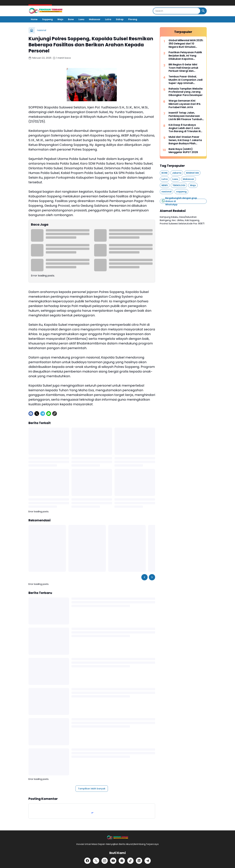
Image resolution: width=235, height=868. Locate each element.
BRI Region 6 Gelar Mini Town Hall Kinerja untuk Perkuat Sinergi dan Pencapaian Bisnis (183, 68)
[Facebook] (31, 414)
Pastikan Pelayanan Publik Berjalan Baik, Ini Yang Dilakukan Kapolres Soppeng (185, 56)
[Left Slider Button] (144, 577)
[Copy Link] (55, 414)
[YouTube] (113, 861)
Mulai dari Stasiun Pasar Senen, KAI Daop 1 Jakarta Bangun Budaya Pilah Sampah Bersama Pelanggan (185, 140)
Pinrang (133, 19)
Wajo (60, 19)
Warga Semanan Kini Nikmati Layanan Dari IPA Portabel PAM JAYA (184, 104)
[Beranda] (32, 30)
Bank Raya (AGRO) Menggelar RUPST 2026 (183, 151)
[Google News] (122, 861)
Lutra (108, 19)
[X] (37, 414)
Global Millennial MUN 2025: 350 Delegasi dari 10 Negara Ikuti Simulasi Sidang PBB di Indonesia (186, 44)
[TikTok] (130, 861)
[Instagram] (105, 861)
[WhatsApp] (49, 414)
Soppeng (47, 19)
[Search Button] (203, 11)
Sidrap (120, 19)
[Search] (177, 11)
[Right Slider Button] (152, 577)
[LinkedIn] (139, 861)
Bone (71, 19)
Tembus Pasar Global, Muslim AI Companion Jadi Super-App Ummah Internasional (186, 80)
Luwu (81, 19)
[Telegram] (43, 414)
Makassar (95, 19)
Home (34, 19)
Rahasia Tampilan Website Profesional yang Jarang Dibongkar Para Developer (186, 92)
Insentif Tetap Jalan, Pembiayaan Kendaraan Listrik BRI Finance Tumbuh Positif (185, 116)
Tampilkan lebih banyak (92, 789)
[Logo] (117, 838)
